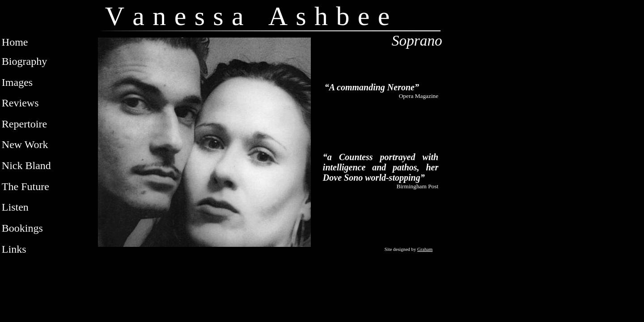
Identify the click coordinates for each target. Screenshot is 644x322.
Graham (425, 249)
